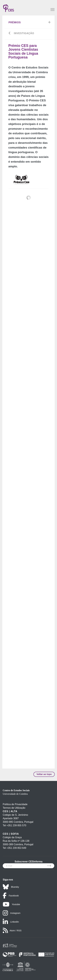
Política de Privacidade (15, 804)
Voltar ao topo (44, 774)
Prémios (15, 22)
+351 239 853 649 (16, 848)
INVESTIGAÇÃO (24, 33)
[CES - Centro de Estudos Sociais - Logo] (9, 7)
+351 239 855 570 (16, 825)
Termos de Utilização (14, 808)
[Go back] (10, 33)
